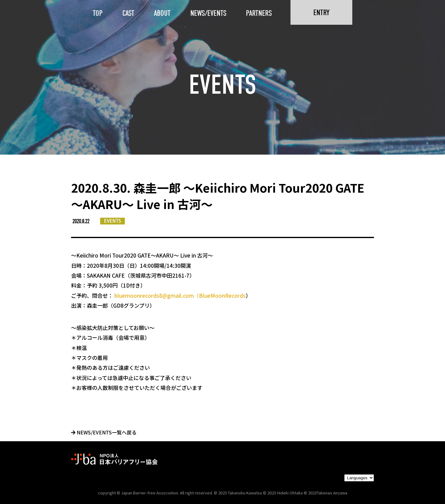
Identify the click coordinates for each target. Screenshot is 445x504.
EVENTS (113, 221)
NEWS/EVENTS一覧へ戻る (104, 432)
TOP (98, 13)
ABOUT (162, 13)
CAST (128, 13)
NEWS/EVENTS (208, 13)
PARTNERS (259, 13)
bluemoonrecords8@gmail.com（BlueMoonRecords (180, 295)
